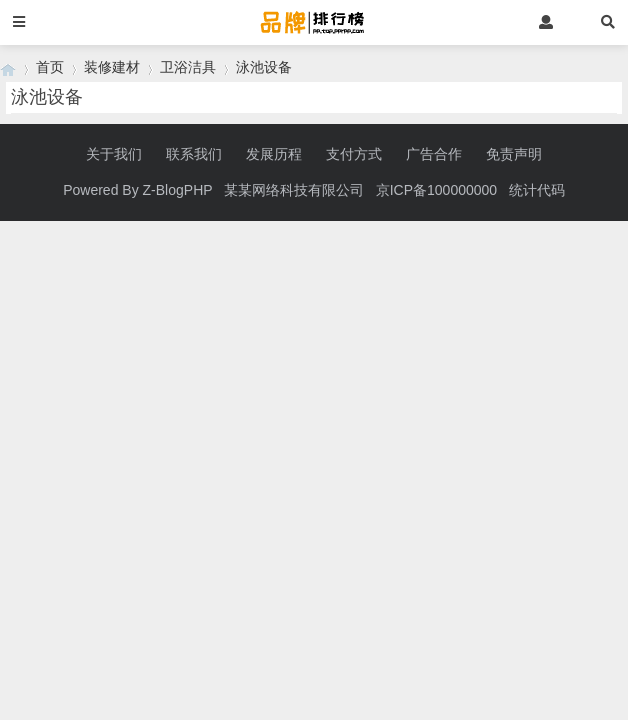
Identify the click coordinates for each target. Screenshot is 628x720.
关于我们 (114, 154)
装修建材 (112, 67)
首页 (50, 67)
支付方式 (354, 154)
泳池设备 (264, 67)
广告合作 (434, 154)
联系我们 (194, 154)
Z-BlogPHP (178, 190)
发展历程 (274, 154)
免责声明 (514, 154)
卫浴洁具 (188, 67)
